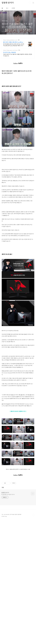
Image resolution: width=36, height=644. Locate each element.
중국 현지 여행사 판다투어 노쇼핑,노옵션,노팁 (14, 42)
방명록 (13, 8)
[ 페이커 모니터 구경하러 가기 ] (18, 516)
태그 (7, 8)
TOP (33, 639)
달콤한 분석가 (8, 3)
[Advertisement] (18, 220)
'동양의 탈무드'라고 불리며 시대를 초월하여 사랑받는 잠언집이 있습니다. (18, 55)
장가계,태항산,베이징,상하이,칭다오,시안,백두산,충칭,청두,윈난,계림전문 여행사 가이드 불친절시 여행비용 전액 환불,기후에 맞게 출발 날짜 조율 (14, 45)
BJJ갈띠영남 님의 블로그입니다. (8, 619)
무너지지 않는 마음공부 (10, 52)
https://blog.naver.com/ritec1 (10, 50)
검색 (30, 3)
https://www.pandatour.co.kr (10, 40)
